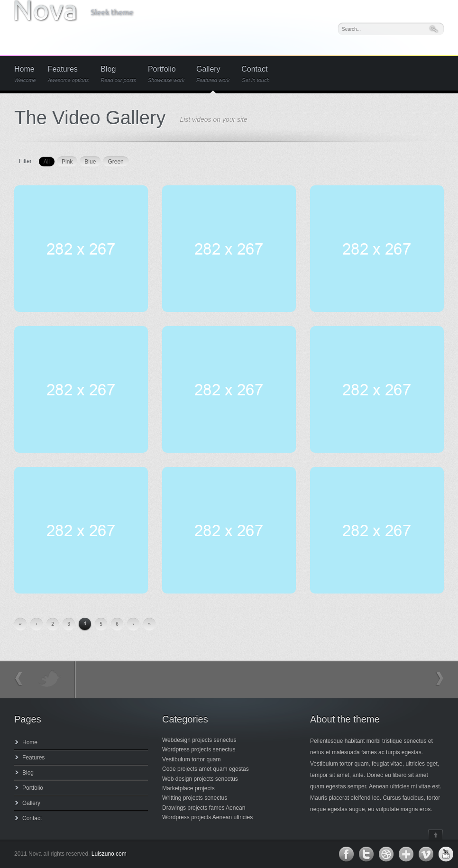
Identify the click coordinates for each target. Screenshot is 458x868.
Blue (90, 162)
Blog (118, 74)
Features (69, 74)
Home (25, 74)
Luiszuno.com (109, 854)
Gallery (213, 74)
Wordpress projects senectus (199, 749)
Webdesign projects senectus (199, 740)
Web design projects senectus (200, 779)
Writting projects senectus (195, 798)
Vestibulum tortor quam (191, 759)
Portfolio (166, 74)
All (47, 162)
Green (115, 162)
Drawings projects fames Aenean (204, 808)
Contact (255, 74)
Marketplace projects (188, 788)
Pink (67, 162)
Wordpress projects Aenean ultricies (207, 817)
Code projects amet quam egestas (206, 769)
